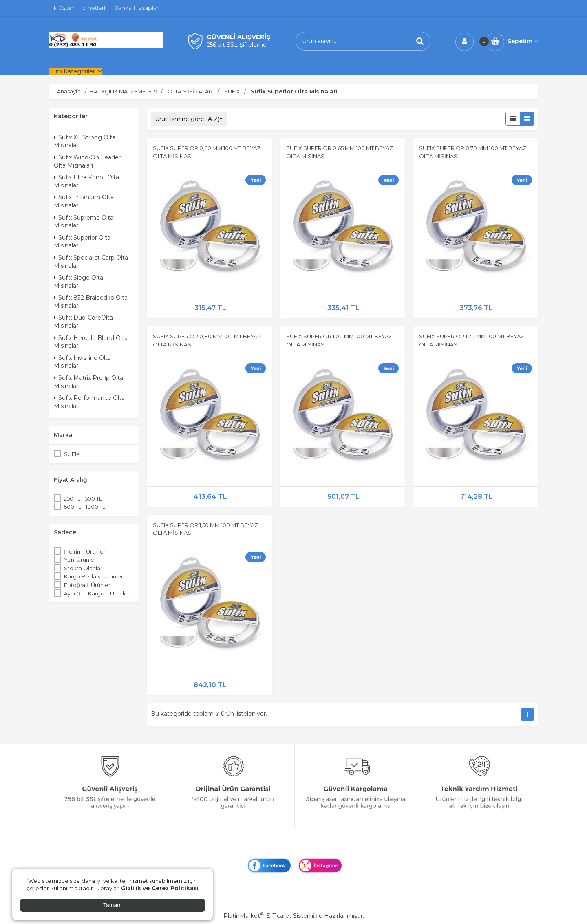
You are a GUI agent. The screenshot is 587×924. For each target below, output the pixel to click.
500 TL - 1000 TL (85, 507)
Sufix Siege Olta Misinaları (78, 282)
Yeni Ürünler (80, 560)
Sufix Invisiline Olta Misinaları (82, 362)
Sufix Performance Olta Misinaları (89, 402)
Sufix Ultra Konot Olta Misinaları (86, 181)
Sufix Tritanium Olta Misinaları (84, 201)
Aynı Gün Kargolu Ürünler (97, 593)
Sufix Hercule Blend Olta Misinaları (91, 342)
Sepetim (523, 41)
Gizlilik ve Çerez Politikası (160, 888)
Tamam (113, 905)
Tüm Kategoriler (72, 71)
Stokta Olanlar (83, 568)
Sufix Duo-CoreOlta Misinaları (83, 322)
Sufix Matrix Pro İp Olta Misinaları (88, 382)
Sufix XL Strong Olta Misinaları (85, 141)
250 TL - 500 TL (83, 498)
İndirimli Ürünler (85, 551)
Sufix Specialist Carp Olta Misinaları (91, 262)
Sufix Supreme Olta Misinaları (84, 222)
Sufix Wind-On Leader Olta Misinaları (87, 161)
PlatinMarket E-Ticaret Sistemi (269, 916)
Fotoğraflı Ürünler (87, 585)
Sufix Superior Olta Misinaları (82, 242)
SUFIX (72, 454)
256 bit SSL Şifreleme (237, 45)
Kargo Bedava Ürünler (94, 576)
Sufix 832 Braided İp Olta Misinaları (91, 302)
